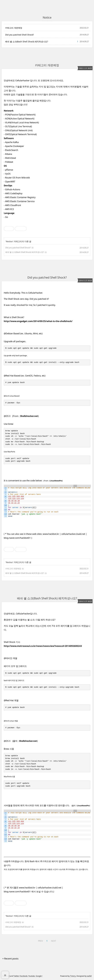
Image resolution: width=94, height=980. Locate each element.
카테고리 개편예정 (14, 28)
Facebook (24, 976)
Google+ (39, 976)
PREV (40, 941)
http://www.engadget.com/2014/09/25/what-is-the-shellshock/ (38, 321)
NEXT (54, 941)
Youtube (32, 976)
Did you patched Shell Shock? (20, 35)
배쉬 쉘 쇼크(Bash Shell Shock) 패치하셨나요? (27, 42)
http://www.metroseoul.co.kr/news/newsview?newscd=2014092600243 (43, 646)
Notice (9, 241)
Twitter (16, 976)
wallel (89, 976)
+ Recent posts (10, 959)
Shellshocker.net (29, 416)
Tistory (73, 976)
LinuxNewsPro (56, 481)
